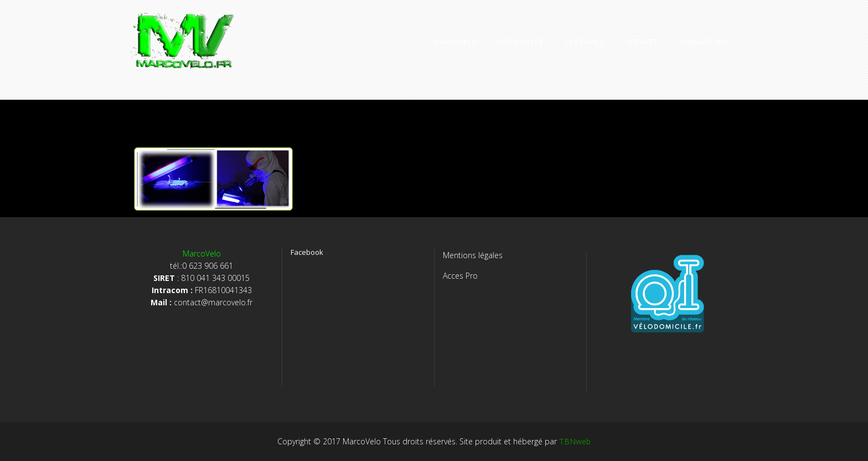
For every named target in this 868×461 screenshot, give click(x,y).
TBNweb (575, 441)
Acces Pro (460, 276)
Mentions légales (473, 255)
